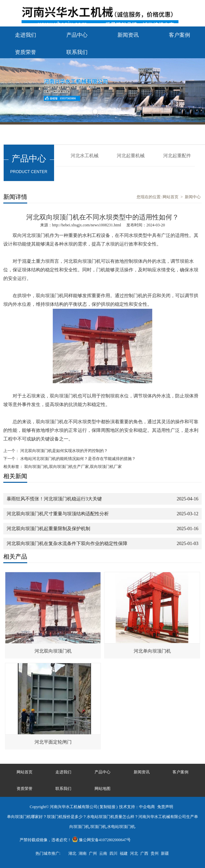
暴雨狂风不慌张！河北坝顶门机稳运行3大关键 (54, 499)
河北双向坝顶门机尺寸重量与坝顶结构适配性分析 (58, 514)
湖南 (83, 853)
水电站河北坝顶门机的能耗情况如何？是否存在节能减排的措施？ (77, 459)
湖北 (72, 853)
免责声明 (165, 807)
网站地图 (102, 789)
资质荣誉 (26, 52)
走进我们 (26, 35)
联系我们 (77, 52)
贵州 (155, 853)
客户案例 (179, 35)
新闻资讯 (128, 35)
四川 (113, 853)
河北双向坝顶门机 (53, 651)
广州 (93, 853)
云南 (103, 853)
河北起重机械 (131, 156)
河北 (134, 853)
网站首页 (171, 197)
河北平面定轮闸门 (53, 742)
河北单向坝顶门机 (152, 651)
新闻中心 (193, 197)
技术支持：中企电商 (137, 807)
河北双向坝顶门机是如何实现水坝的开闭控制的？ (64, 451)
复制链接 (107, 807)
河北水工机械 (85, 156)
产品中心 (77, 35)
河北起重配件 (177, 156)
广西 (144, 853)
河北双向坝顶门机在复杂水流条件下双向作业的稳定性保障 (67, 544)
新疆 (165, 853)
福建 (124, 853)
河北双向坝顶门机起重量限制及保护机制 (48, 529)
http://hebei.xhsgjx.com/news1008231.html (87, 225)
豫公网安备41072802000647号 (101, 840)
